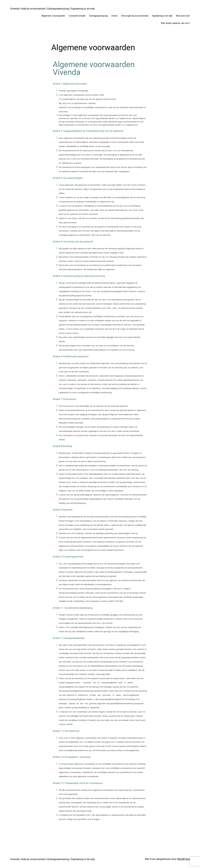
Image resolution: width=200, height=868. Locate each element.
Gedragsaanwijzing (99, 16)
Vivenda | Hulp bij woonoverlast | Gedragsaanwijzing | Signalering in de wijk (52, 9)
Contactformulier (77, 16)
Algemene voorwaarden (53, 16)
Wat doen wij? (183, 16)
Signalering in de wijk (162, 16)
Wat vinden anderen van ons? (175, 23)
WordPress (184, 859)
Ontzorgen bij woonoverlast (135, 16)
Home (114, 16)
